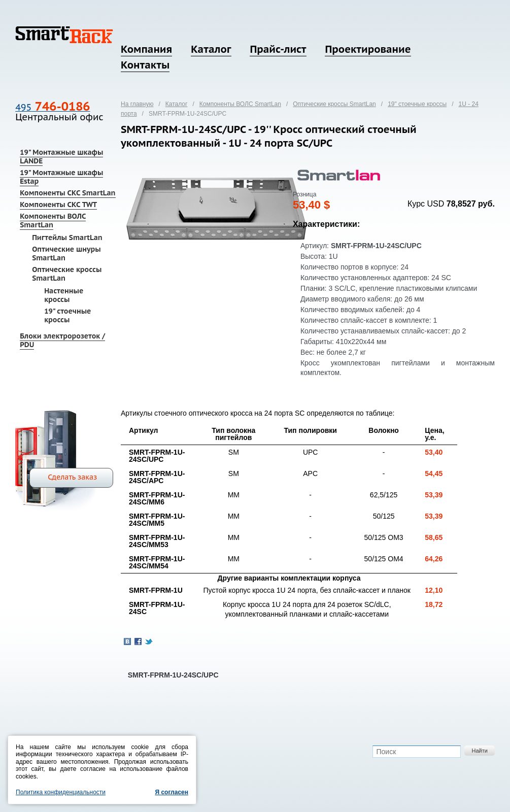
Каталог (211, 49)
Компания (146, 49)
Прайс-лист (278, 49)
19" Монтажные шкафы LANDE (61, 157)
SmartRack (64, 35)
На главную (137, 104)
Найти (479, 751)
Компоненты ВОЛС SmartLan (53, 221)
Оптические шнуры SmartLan (66, 253)
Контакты (145, 65)
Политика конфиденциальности (61, 792)
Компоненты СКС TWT (58, 205)
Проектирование (368, 49)
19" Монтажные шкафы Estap (61, 177)
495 (53, 107)
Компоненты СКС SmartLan (67, 193)
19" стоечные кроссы (67, 315)
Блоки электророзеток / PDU (62, 340)
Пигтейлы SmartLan (67, 238)
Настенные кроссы (64, 295)
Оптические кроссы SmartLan (67, 274)
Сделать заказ (72, 477)
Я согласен (172, 792)
